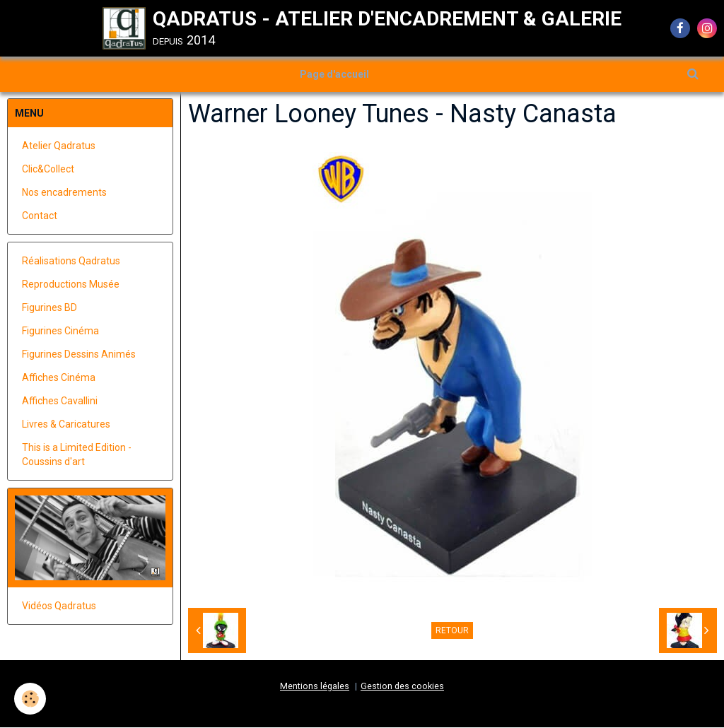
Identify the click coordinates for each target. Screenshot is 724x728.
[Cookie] (30, 699)
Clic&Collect (48, 170)
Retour (452, 631)
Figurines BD (49, 308)
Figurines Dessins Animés (79, 355)
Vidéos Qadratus (59, 606)
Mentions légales (315, 687)
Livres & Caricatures (66, 425)
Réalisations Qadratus (71, 262)
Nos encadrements (64, 193)
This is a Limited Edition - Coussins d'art (77, 455)
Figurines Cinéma (60, 331)
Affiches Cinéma (59, 378)
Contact (40, 216)
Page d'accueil (334, 74)
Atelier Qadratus (59, 146)
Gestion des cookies (402, 687)
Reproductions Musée (71, 285)
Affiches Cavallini (60, 401)
